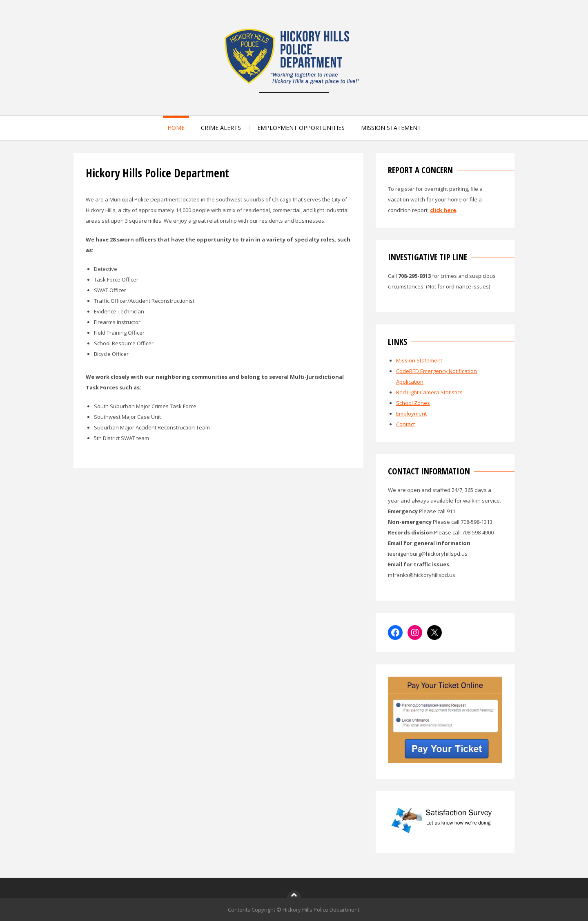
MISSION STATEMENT (391, 128)
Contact (405, 424)
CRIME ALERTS (221, 128)
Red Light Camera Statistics (429, 392)
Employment (411, 414)
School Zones (413, 403)
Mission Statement (419, 360)
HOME (176, 128)
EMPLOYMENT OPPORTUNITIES (301, 128)
